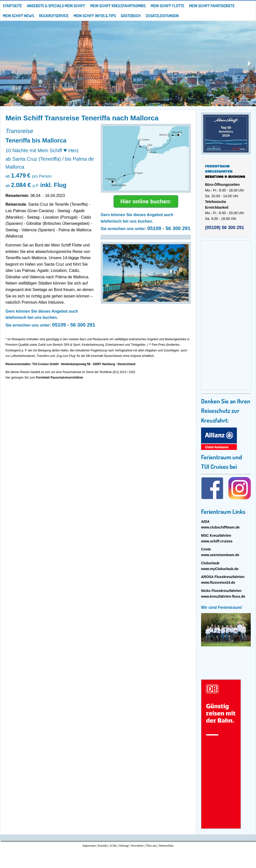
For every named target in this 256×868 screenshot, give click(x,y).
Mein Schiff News (18, 16)
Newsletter (137, 846)
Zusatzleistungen (162, 16)
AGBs (113, 846)
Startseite (12, 6)
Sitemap (124, 846)
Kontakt (103, 846)
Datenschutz (166, 846)
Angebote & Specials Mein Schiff (56, 6)
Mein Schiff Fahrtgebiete (212, 6)
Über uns (151, 846)
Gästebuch (131, 16)
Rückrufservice (54, 16)
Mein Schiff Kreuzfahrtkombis (118, 6)
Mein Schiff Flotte (167, 6)
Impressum (89, 846)
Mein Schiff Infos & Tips (95, 16)
